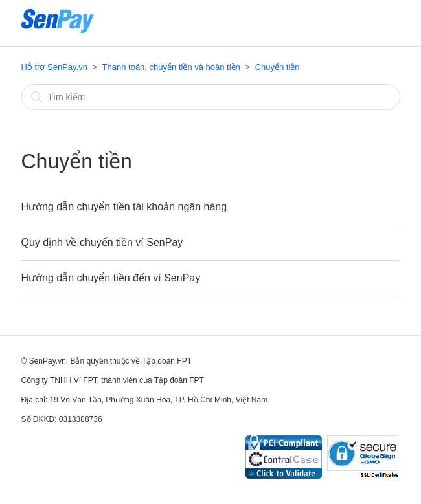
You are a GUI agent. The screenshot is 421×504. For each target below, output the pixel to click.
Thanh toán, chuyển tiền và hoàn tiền (171, 67)
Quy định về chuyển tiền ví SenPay (102, 242)
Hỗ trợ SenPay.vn (54, 67)
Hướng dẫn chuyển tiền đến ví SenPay (111, 278)
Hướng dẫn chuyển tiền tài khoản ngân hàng (124, 207)
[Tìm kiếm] (211, 97)
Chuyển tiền (278, 67)
